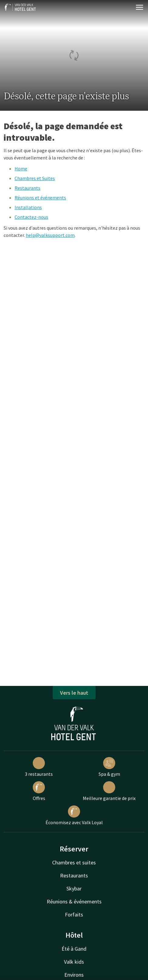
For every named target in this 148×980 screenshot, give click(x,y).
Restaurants (27, 188)
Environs (74, 975)
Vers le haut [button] (74, 693)
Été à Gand (74, 949)
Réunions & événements (74, 901)
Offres (39, 791)
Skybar (74, 888)
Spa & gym (109, 767)
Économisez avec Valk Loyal (74, 815)
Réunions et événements (40, 198)
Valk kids (74, 962)
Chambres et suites (74, 862)
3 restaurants (39, 767)
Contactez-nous (31, 217)
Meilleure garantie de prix (109, 791)
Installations (28, 207)
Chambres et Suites (35, 178)
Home (21, 169)
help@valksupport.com (50, 235)
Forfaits (74, 914)
